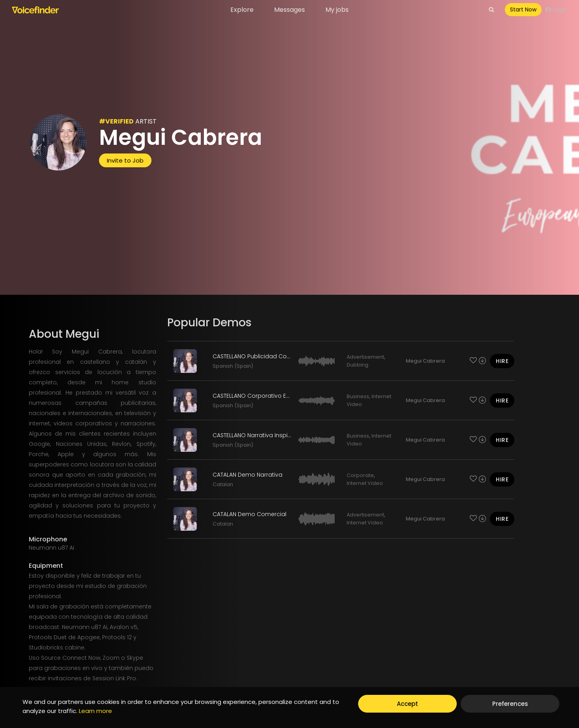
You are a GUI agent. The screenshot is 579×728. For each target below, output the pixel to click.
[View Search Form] (491, 10)
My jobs (337, 10)
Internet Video (365, 483)
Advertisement (365, 357)
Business (358, 396)
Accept (407, 704)
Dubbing (358, 365)
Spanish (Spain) (233, 366)
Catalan (223, 484)
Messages (289, 10)
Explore (242, 10)
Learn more (95, 711)
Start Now (523, 9)
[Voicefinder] (35, 10)
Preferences (510, 704)
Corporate (360, 475)
